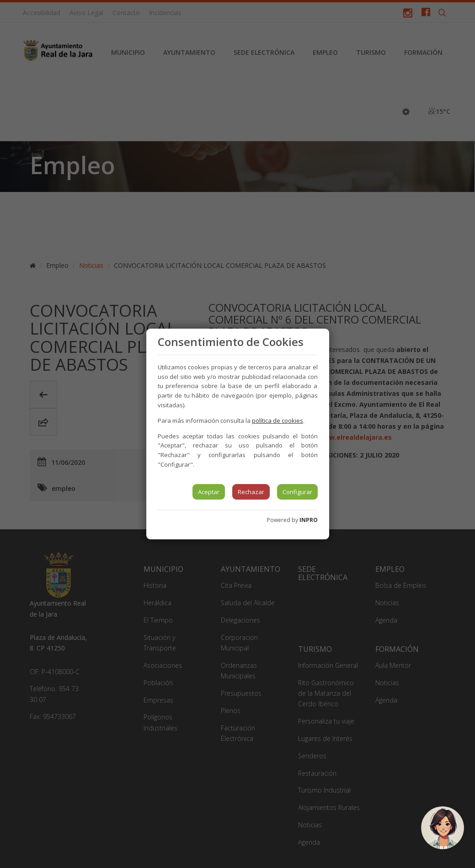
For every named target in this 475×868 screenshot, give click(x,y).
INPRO (309, 520)
